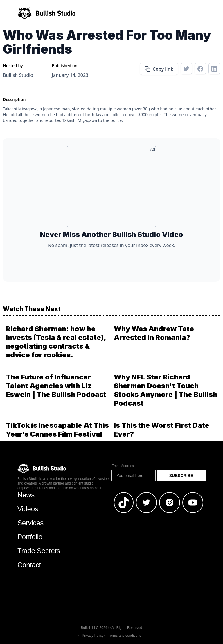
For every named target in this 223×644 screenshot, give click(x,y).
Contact (29, 565)
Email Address (123, 466)
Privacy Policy (93, 636)
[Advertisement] (111, 189)
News (26, 495)
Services (30, 523)
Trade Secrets (39, 551)
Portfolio (30, 537)
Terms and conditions (125, 636)
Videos (28, 509)
